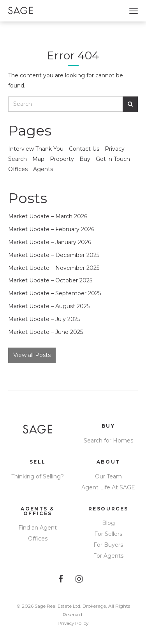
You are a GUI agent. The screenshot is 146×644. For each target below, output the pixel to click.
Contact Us (84, 149)
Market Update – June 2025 (46, 332)
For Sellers (108, 534)
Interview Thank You (36, 149)
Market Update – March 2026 (48, 216)
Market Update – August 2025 (49, 306)
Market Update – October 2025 (50, 280)
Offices (18, 169)
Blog (108, 523)
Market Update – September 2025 (55, 293)
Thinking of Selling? (38, 476)
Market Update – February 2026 (51, 229)
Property (62, 159)
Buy (85, 159)
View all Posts (32, 355)
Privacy (115, 149)
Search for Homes (108, 441)
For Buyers (108, 545)
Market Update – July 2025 (44, 319)
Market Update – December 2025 (54, 255)
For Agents (108, 556)
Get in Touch (113, 159)
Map (38, 159)
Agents (43, 169)
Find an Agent (38, 528)
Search (18, 159)
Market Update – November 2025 (54, 268)
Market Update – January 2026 (50, 242)
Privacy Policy (73, 623)
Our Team (108, 476)
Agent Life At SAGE (108, 487)
